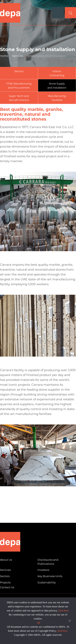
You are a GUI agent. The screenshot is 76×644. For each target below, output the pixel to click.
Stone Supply (57, 86)
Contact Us (7, 587)
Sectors (19, 71)
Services (18, 56)
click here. (64, 610)
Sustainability (47, 582)
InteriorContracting (57, 73)
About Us (6, 560)
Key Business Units (50, 576)
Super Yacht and (19, 98)
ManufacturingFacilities (57, 98)
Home (4, 56)
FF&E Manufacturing (19, 86)
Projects (5, 582)
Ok (39, 623)
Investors (43, 570)
